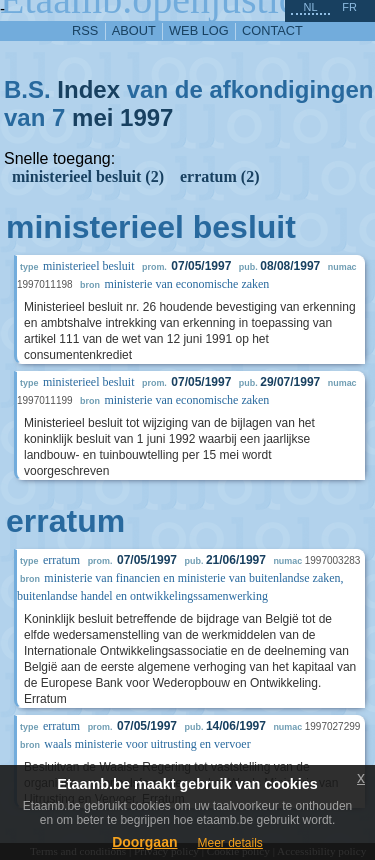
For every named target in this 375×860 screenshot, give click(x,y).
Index (88, 89)
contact (272, 30)
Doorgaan (144, 842)
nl (310, 7)
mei (92, 117)
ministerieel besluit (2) (88, 176)
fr (349, 7)
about (134, 30)
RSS (85, 30)
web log (199, 30)
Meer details (229, 843)
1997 (146, 117)
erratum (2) (220, 176)
